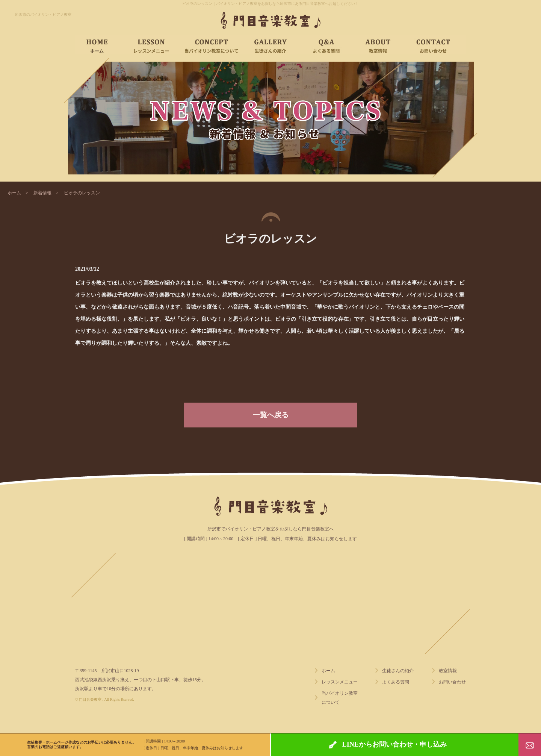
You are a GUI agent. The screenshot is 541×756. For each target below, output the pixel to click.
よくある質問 (396, 682)
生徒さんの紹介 (398, 671)
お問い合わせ (452, 682)
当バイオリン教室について (340, 698)
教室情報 (448, 671)
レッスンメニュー (340, 682)
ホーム (14, 193)
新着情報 (42, 193)
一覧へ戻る (271, 415)
